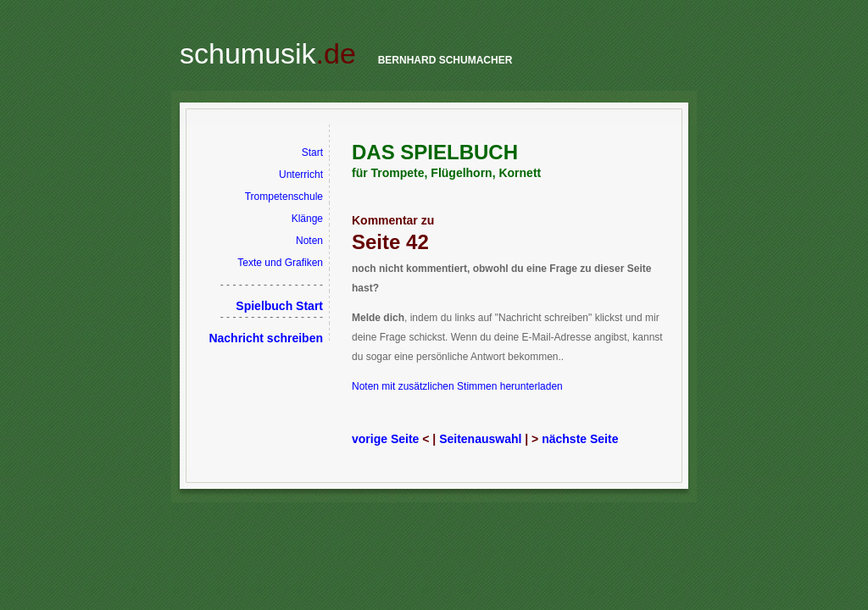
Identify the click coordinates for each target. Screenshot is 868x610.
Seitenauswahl (480, 439)
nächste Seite (580, 439)
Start (312, 152)
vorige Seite (385, 439)
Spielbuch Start (279, 306)
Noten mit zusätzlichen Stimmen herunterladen (457, 386)
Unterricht (301, 175)
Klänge (307, 219)
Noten (309, 241)
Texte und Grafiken (280, 263)
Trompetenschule (284, 197)
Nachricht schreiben (266, 338)
